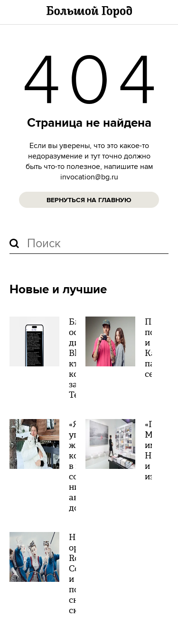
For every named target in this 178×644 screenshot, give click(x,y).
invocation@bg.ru (89, 177)
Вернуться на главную (89, 200)
